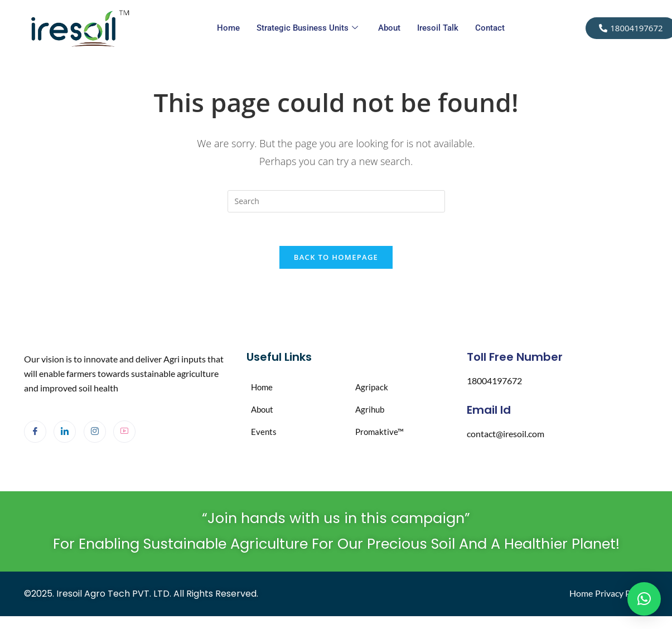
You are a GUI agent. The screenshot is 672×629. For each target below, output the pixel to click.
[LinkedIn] (65, 432)
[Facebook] (35, 432)
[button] (644, 599)
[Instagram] (95, 432)
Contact (490, 28)
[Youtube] (124, 432)
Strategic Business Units (307, 28)
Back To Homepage (336, 258)
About (389, 28)
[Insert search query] (336, 201)
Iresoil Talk (438, 28)
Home (228, 28)
